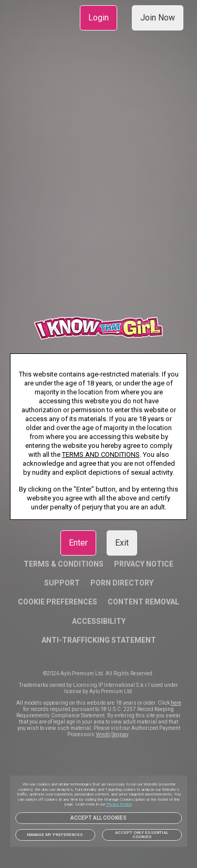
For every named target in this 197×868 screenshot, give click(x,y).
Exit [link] (122, 543)
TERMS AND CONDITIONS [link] (101, 454)
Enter (78, 543)
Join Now (158, 18)
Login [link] (98, 18)
